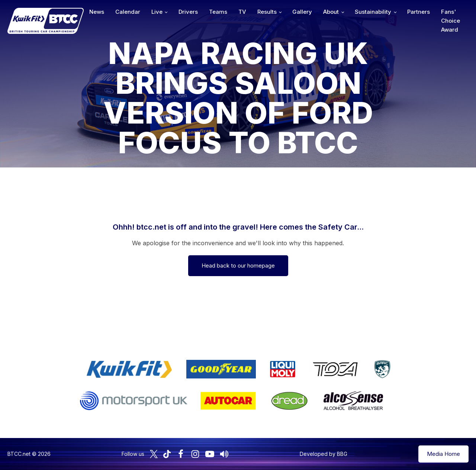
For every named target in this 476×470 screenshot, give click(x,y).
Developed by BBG (324, 454)
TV (242, 12)
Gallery (302, 12)
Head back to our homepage (238, 266)
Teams (218, 12)
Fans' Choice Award (451, 21)
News (97, 12)
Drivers (188, 12)
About (331, 12)
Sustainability (373, 12)
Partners (419, 12)
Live (157, 12)
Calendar (128, 12)
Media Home (443, 454)
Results (267, 12)
